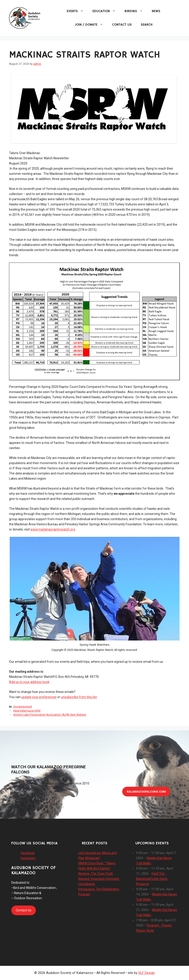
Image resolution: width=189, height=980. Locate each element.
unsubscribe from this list (79, 697)
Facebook (28, 853)
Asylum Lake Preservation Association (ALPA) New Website (50, 715)
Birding (136, 11)
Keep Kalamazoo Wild (27, 711)
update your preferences (39, 697)
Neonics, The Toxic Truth (96, 874)
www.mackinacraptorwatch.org (53, 529)
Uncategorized (23, 707)
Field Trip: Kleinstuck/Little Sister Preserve (152, 879)
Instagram (28, 858)
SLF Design (146, 973)
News (156, 11)
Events (77, 11)
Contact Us (122, 25)
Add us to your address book (29, 682)
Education (106, 11)
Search (147, 25)
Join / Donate (91, 25)
